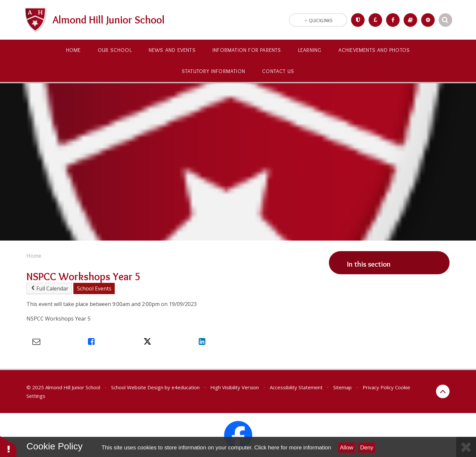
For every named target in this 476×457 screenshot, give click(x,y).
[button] (8, 446)
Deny (367, 448)
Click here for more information (293, 448)
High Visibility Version (235, 387)
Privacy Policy (378, 387)
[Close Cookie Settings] (466, 447)
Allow (347, 448)
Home (34, 256)
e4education (186, 387)
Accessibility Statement (296, 387)
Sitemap (342, 387)
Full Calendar (49, 288)
